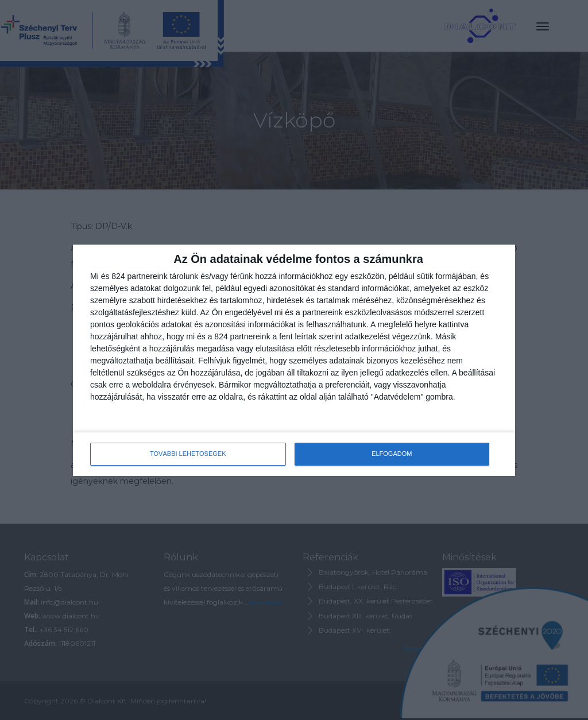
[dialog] (294, 360)
